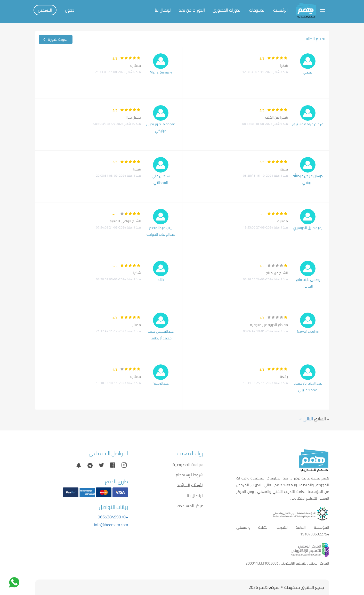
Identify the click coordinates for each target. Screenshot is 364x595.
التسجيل (45, 10)
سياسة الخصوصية (188, 464)
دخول (70, 10)
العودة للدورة (56, 39)
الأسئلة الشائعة (190, 485)
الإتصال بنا (163, 10)
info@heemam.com (111, 525)
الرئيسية (280, 10)
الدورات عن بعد (192, 10)
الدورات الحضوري (227, 10)
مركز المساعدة (190, 506)
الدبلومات (257, 10)
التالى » (306, 419)
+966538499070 (113, 517)
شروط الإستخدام (189, 475)
